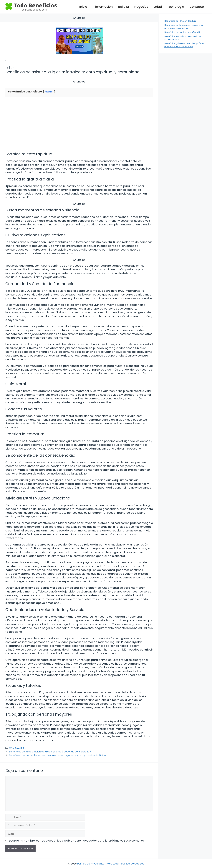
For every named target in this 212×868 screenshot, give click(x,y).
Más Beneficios (18, 748)
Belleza (124, 7)
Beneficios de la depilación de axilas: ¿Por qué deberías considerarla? (50, 752)
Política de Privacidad (90, 864)
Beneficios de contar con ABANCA (182, 32)
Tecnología (176, 7)
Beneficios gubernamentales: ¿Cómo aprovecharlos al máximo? (184, 45)
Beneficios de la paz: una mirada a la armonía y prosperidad (184, 27)
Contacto (197, 7)
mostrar (49, 92)
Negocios (141, 7)
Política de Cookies (133, 864)
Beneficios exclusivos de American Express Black (183, 38)
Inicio (83, 7)
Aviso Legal (112, 864)
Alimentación (103, 7)
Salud (158, 7)
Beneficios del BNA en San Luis (180, 21)
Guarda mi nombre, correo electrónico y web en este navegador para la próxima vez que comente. (77, 841)
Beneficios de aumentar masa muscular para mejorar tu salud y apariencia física (57, 755)
